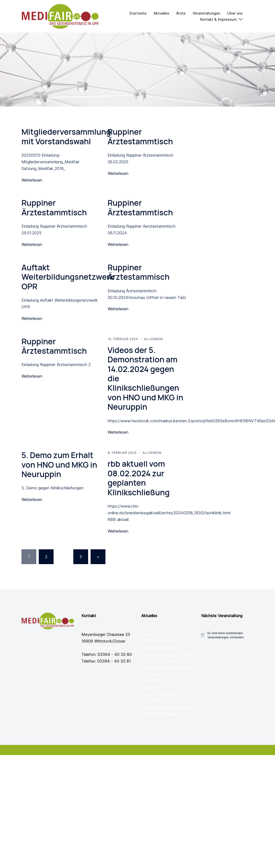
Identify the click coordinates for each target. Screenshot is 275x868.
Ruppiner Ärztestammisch (139, 272)
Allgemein (153, 339)
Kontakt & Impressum (218, 19)
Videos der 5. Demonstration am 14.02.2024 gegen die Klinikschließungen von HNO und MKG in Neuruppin (167, 648)
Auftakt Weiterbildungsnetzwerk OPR (68, 277)
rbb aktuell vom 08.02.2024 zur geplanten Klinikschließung (139, 478)
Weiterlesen (32, 180)
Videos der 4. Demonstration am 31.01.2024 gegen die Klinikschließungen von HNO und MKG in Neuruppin (167, 701)
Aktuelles (161, 13)
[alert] (230, 635)
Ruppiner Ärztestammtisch (140, 136)
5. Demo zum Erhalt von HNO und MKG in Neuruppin (59, 465)
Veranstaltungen (206, 13)
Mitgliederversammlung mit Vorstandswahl (66, 136)
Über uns (235, 13)
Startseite (138, 13)
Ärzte (181, 13)
